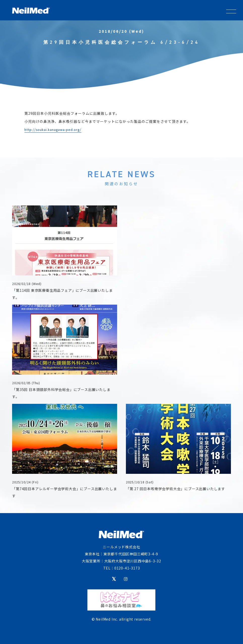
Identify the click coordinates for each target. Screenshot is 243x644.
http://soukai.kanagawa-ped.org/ (53, 130)
